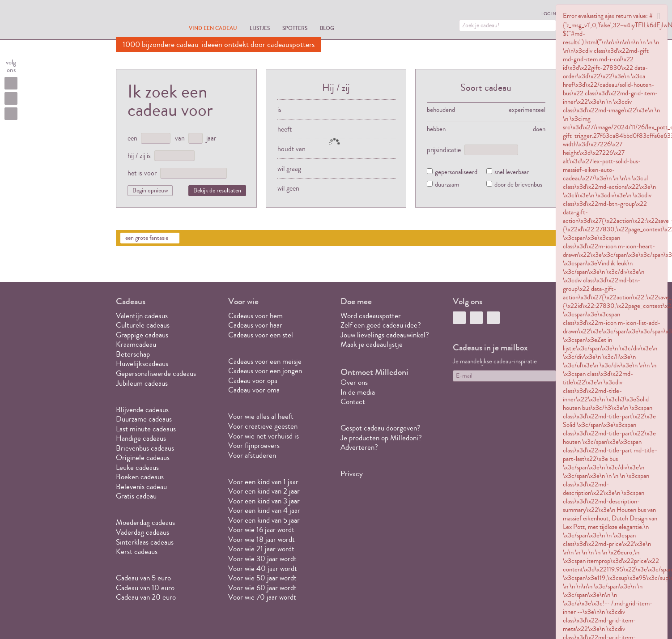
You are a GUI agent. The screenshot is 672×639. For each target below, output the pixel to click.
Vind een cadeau (213, 28)
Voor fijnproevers (254, 445)
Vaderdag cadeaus (142, 532)
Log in (549, 14)
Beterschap (133, 354)
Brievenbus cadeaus (145, 448)
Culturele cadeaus (143, 325)
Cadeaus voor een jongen (266, 371)
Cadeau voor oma (254, 390)
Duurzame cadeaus (144, 419)
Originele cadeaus (143, 458)
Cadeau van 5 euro (143, 578)
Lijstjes (260, 28)
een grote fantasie (147, 238)
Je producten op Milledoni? (381, 438)
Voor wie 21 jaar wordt (261, 549)
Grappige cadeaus (142, 335)
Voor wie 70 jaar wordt (262, 597)
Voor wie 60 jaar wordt (262, 588)
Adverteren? (359, 447)
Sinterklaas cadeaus (145, 542)
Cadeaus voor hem (255, 316)
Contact (353, 402)
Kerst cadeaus (137, 552)
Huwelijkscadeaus (142, 364)
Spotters (295, 28)
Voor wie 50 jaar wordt (262, 578)
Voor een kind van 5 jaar (264, 520)
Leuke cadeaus (137, 467)
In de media (358, 392)
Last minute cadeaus (146, 429)
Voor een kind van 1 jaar (263, 482)
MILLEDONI (141, 21)
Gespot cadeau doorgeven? (381, 428)
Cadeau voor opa (253, 381)
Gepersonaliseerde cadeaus (156, 373)
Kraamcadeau (136, 344)
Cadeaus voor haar (255, 325)
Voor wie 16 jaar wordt (261, 530)
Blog (327, 28)
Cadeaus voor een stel (261, 335)
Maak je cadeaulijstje (372, 344)
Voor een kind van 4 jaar (264, 510)
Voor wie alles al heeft (261, 416)
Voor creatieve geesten (263, 426)
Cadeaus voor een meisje (265, 361)
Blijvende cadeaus (142, 410)
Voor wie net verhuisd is (264, 436)
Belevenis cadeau (141, 487)
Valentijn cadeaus (142, 316)
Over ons (354, 382)
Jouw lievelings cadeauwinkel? (385, 335)
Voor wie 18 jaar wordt (262, 539)
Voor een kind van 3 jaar (264, 501)
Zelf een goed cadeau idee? (381, 325)
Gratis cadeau (136, 496)
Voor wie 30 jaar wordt (262, 559)
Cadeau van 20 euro (146, 597)
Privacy (352, 474)
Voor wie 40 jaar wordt (263, 569)
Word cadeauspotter (371, 316)
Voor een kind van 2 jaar (264, 491)
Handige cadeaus (141, 438)
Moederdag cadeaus (145, 522)
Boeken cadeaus (140, 477)
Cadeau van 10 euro (145, 588)
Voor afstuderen (252, 455)
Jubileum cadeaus (142, 383)
